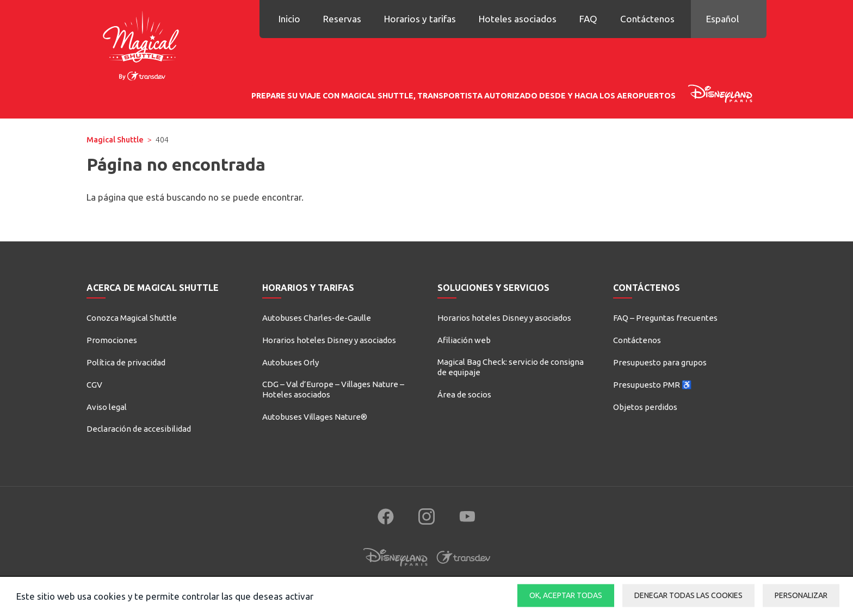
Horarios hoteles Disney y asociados (329, 340)
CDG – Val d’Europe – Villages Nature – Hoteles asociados (333, 390)
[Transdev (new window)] (463, 568)
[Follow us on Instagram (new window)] (426, 517)
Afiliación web (464, 340)
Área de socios (464, 394)
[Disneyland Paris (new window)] (395, 568)
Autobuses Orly (290, 362)
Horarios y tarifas (420, 19)
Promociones (112, 340)
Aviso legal (107, 407)
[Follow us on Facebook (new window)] (386, 517)
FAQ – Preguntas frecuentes (665, 318)
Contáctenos (647, 19)
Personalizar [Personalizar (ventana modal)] (801, 595)
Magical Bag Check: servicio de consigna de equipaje (511, 367)
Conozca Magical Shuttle (132, 318)
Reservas (342, 19)
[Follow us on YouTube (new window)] (467, 517)
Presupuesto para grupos (660, 362)
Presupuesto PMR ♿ (653, 385)
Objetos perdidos (645, 407)
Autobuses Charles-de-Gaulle (317, 318)
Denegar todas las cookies (688, 595)
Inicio (289, 19)
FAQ (588, 19)
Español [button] (722, 19)
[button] (729, 19)
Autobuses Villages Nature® (315, 417)
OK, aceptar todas (566, 595)
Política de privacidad (126, 362)
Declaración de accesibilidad (139, 429)
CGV (94, 385)
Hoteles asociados (518, 19)
